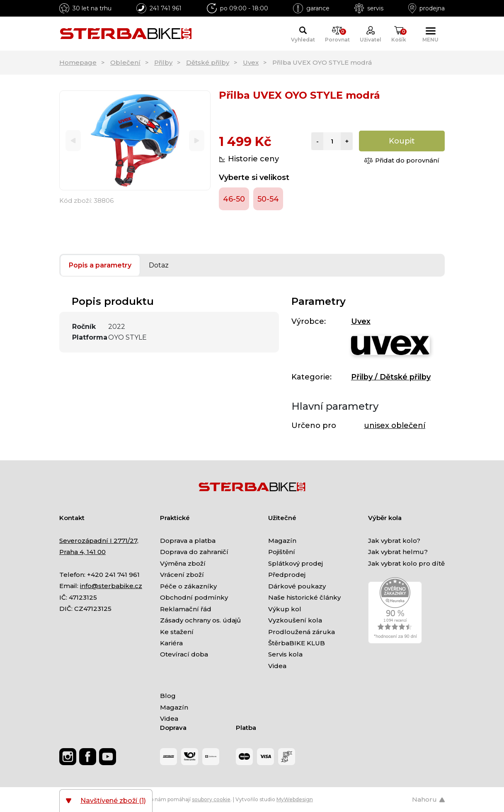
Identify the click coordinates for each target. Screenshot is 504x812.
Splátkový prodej (296, 563)
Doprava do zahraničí (194, 552)
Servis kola (285, 654)
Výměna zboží (183, 563)
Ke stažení (177, 632)
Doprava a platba (188, 541)
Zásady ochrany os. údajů (200, 620)
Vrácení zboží (182, 575)
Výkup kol (285, 609)
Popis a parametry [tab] (100, 265)
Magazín (282, 541)
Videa (277, 666)
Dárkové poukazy (297, 586)
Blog (168, 696)
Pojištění (282, 552)
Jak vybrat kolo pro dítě (406, 563)
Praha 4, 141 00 (82, 552)
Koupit (402, 141)
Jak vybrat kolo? (394, 541)
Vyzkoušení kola (295, 620)
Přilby (163, 62)
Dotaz (159, 265)
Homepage (78, 62)
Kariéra (171, 643)
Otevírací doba (184, 654)
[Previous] (73, 140)
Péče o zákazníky (188, 586)
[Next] (197, 140)
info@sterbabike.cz (111, 586)
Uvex (251, 62)
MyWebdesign (295, 799)
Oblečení (125, 62)
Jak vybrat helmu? (398, 552)
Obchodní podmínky (194, 597)
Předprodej (287, 575)
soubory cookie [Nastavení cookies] (211, 799)
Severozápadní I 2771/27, (99, 541)
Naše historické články (304, 597)
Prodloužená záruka (302, 632)
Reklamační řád (186, 609)
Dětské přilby (208, 62)
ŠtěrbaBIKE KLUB (297, 643)
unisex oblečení (395, 425)
